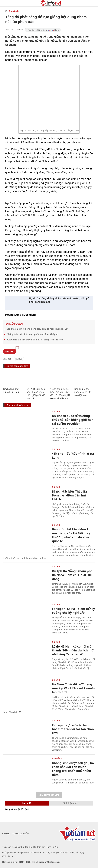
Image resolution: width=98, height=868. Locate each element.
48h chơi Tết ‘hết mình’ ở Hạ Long (73, 456)
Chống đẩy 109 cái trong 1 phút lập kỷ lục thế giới (32, 334)
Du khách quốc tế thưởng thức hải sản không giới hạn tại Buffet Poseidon (73, 420)
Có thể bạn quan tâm (17, 366)
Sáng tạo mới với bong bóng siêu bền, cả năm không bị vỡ (37, 329)
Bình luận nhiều (71, 803)
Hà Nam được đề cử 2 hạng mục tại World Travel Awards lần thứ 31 (73, 688)
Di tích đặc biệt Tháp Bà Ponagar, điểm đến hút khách (69, 495)
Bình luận (10, 351)
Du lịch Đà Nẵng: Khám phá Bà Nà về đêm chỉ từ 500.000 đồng (73, 575)
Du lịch (56, 411)
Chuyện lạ (14, 11)
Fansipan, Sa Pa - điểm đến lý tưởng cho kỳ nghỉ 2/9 (73, 611)
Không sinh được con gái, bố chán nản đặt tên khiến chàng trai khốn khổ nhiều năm (73, 769)
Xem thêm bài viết (49, 795)
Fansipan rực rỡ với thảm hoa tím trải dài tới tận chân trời (73, 729)
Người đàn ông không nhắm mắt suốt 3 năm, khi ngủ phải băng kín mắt (59, 300)
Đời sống (57, 759)
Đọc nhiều (27, 803)
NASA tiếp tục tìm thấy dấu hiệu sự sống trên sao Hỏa (35, 340)
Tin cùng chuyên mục (18, 405)
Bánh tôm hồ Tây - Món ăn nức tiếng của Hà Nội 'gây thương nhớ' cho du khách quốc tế (72, 535)
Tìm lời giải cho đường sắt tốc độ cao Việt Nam (83, 392)
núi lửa (19, 359)
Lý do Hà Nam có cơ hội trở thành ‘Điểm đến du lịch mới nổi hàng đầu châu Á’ (73, 650)
